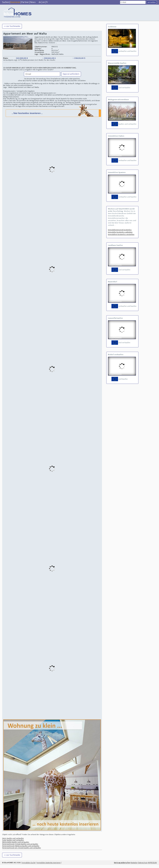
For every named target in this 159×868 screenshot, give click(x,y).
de (40, 2)
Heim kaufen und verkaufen (13, 841)
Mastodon (134, 866)
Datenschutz (143, 866)
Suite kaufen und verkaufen (13, 843)
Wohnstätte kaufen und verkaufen (16, 845)
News (33, 2)
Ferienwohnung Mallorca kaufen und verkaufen (21, 849)
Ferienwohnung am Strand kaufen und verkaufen (22, 851)
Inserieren (15, 2)
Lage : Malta (8, 87)
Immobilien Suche (29, 866)
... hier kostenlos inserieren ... (53, 116)
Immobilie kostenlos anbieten (120, 232)
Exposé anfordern (71, 74)
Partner (25, 2)
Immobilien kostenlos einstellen (121, 234)
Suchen (6, 2)
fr (47, 2)
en (44, 2)
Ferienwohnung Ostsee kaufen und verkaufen (20, 847)
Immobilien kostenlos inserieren (49, 866)
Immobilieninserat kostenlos (120, 230)
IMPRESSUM (152, 866)
